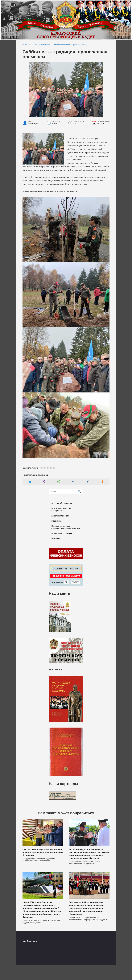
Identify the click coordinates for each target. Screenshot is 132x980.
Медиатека (56, 521)
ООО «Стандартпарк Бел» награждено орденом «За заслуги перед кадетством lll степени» (43, 852)
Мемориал (56, 539)
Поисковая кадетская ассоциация (61, 510)
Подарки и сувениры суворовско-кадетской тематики (66, 527)
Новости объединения (62, 503)
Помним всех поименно (62, 533)
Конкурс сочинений (60, 516)
